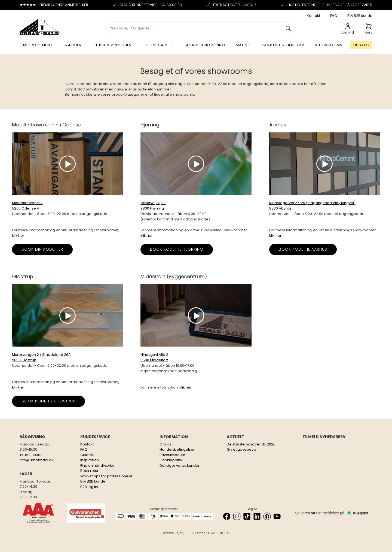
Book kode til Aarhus (303, 249)
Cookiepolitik (171, 460)
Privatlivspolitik (172, 455)
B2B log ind (90, 487)
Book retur (89, 471)
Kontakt (313, 16)
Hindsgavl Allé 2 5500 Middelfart (154, 357)
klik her (18, 236)
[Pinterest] (267, 516)
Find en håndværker (98, 465)
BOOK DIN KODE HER (42, 249)
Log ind (348, 29)
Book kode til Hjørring (177, 249)
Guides (87, 455)
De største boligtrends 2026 (251, 444)
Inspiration (90, 460)
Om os (165, 444)
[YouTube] (277, 516)
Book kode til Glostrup (48, 401)
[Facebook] (227, 516)
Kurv (369, 29)
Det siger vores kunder (180, 465)
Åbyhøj (285, 208)
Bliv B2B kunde (360, 16)
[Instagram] (237, 516)
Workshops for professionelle (106, 476)
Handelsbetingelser (177, 449)
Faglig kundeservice (147, 5)
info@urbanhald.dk (36, 460)
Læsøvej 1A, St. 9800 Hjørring (153, 206)
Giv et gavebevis (241, 449)
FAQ (334, 16)
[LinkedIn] (257, 516)
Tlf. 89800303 (31, 455)
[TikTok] (247, 516)
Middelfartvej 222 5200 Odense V (27, 206)
